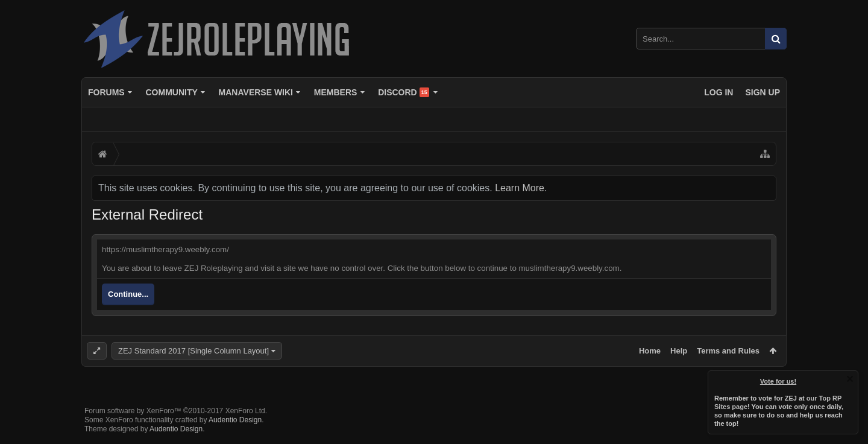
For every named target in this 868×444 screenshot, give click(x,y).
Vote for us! (778, 381)
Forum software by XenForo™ (176, 411)
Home (650, 351)
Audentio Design (235, 420)
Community (171, 92)
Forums (106, 92)
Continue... (128, 294)
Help (679, 351)
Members (336, 92)
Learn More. (521, 188)
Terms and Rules (728, 351)
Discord (404, 92)
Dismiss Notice (850, 379)
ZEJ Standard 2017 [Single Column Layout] (193, 351)
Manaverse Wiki (256, 92)
